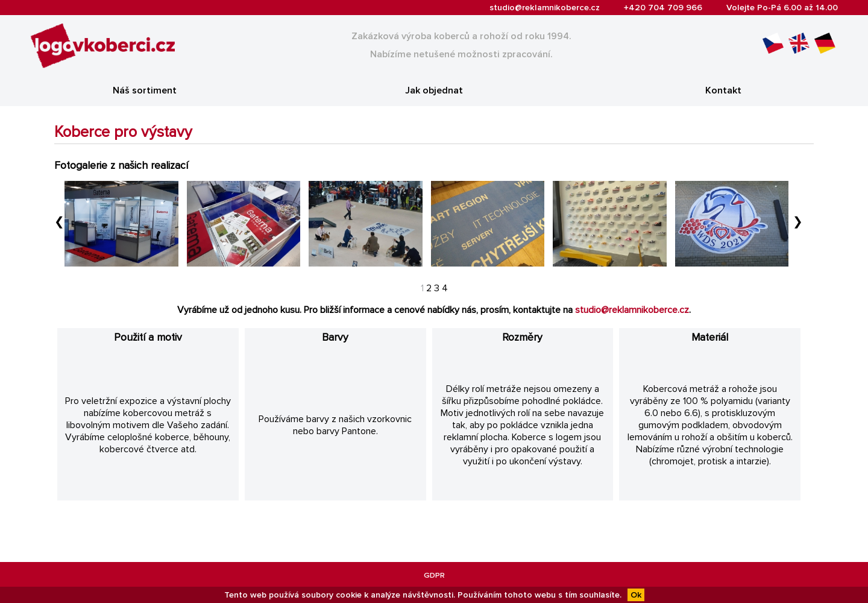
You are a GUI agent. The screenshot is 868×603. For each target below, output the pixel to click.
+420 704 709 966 (663, 8)
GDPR (434, 575)
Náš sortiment (145, 90)
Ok (636, 595)
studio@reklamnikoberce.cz (545, 8)
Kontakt (723, 90)
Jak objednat (434, 90)
